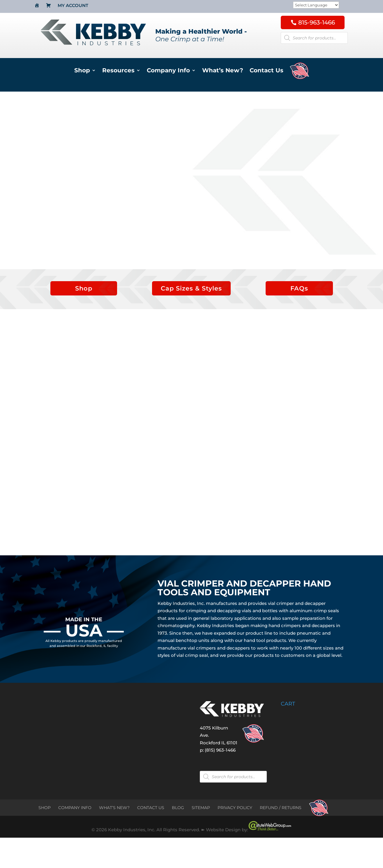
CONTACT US (151, 808)
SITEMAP (201, 808)
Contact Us (266, 71)
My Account (73, 6)
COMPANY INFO (75, 808)
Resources (118, 71)
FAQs (299, 288)
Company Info (168, 71)
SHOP (45, 808)
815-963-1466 (317, 22)
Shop (82, 71)
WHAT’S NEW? (114, 808)
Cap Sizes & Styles (191, 288)
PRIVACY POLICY (235, 808)
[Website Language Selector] (316, 5)
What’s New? (223, 71)
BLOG (178, 808)
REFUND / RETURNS (281, 808)
